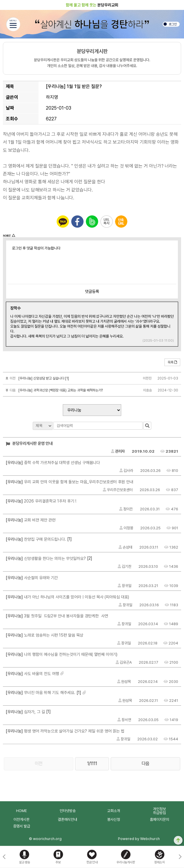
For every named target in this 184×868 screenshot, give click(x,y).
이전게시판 (21, 819)
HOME (21, 811)
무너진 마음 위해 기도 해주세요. (41, 693)
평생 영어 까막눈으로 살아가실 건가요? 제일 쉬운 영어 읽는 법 (65, 731)
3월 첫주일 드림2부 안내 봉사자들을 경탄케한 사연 (57, 616)
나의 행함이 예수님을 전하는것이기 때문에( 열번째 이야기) (62, 654)
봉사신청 (114, 819)
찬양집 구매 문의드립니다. (36, 539)
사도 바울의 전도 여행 (32, 674)
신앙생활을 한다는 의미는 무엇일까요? (46, 558)
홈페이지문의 (159, 819)
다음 (145, 764)
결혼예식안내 (67, 819)
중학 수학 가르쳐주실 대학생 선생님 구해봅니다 (53, 463)
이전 (39, 764)
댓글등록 (92, 291)
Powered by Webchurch (139, 839)
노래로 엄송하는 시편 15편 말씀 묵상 (45, 635)
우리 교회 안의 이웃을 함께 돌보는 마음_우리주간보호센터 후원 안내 (70, 482)
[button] (180, 857)
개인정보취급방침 (159, 811)
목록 (172, 362)
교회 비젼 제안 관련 (31, 520)
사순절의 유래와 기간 (32, 578)
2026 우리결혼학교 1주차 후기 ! (41, 501)
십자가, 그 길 (25, 712)
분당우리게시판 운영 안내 (29, 443)
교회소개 (114, 811)
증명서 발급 (22, 826)
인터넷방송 (68, 811)
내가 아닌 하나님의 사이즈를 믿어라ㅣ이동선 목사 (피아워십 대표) (67, 597)
